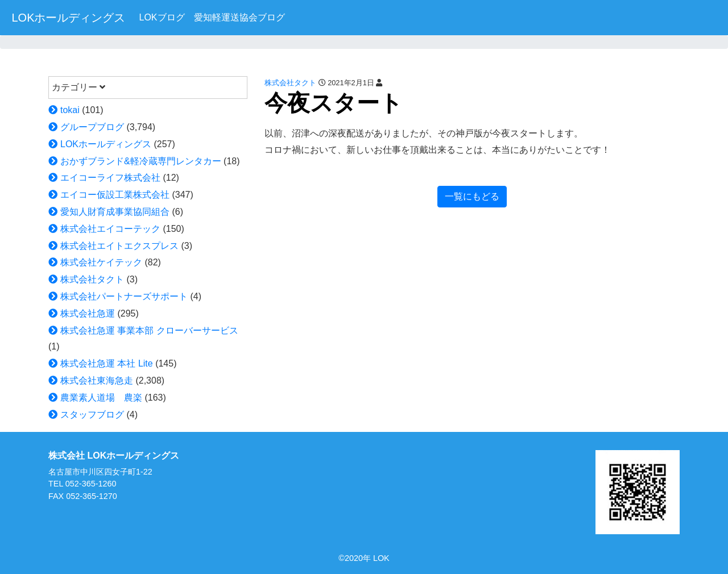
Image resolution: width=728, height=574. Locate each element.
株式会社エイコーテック (110, 229)
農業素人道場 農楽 (101, 398)
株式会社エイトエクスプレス (119, 246)
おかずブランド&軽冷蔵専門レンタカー (141, 161)
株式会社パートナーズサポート (124, 296)
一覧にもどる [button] (472, 196)
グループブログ (92, 127)
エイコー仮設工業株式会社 (115, 195)
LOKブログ (162, 17)
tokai (70, 110)
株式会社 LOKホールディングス (114, 456)
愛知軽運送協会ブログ (239, 17)
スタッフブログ (92, 415)
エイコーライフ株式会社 (110, 178)
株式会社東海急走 (97, 380)
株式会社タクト (92, 279)
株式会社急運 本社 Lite (107, 363)
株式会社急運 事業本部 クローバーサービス (149, 330)
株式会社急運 (88, 313)
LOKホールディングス (68, 18)
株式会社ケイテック (101, 262)
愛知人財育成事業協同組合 (115, 212)
